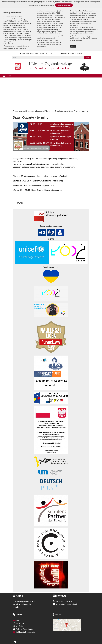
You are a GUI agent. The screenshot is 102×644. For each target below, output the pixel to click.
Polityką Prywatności (54, 2)
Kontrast (64, 53)
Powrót (19, 203)
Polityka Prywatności (23, 629)
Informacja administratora (75, 53)
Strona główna (24, 53)
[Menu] (51, 76)
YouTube (18, 626)
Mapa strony (34, 53)
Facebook (19, 623)
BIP (16, 620)
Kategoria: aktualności (35, 111)
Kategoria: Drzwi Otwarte (56, 111)
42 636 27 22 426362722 (65, 601)
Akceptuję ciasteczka (64, 5)
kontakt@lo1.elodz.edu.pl (65, 604)
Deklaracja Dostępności (24, 632)
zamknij (73, 46)
